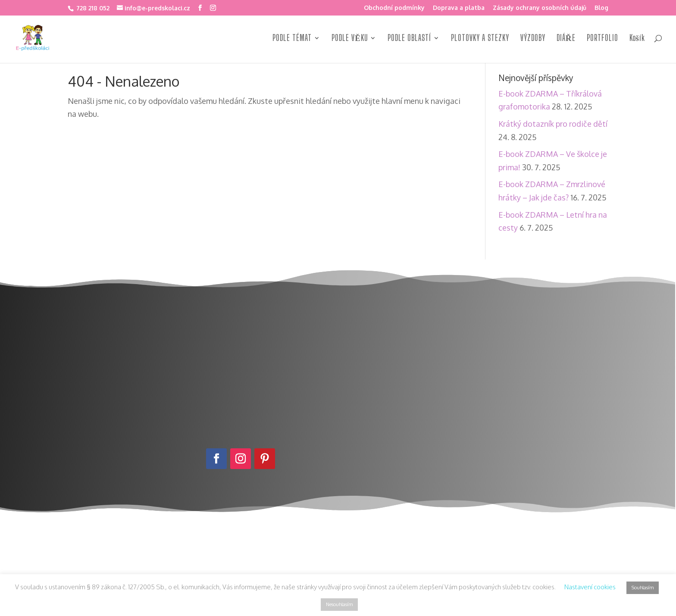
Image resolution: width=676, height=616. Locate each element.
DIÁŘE (566, 39)
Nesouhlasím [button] (339, 604)
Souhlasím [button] (643, 588)
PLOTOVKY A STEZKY (480, 39)
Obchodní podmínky (394, 8)
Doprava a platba (459, 8)
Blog (601, 8)
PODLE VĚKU (350, 39)
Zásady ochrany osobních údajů (540, 8)
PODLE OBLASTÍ (409, 39)
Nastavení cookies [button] (590, 587)
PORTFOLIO (602, 39)
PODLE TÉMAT (292, 39)
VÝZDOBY (533, 39)
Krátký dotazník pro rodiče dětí (553, 124)
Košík (637, 39)
